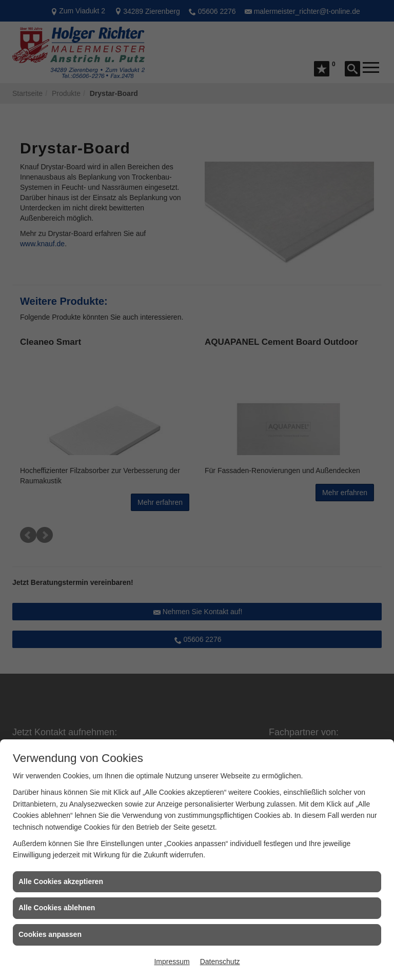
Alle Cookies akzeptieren (61, 881)
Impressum (172, 962)
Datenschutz (220, 962)
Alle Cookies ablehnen (57, 908)
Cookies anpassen (50, 934)
